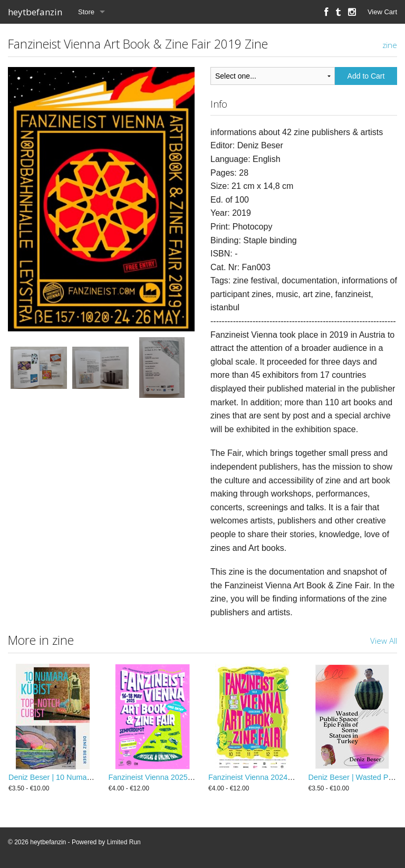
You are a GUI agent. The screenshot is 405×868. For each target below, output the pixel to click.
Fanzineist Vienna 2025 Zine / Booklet (172, 777)
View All (384, 641)
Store (86, 12)
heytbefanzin (35, 12)
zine (390, 45)
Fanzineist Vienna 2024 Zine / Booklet (272, 777)
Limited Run (124, 842)
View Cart (382, 12)
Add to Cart (366, 76)
